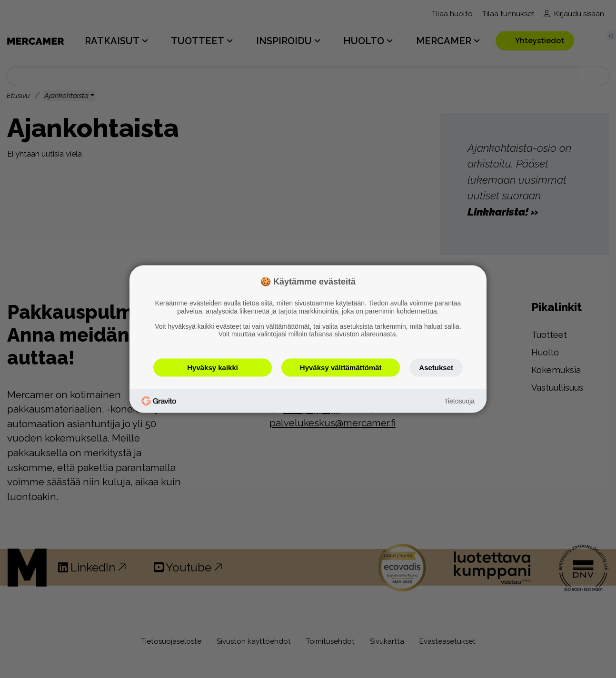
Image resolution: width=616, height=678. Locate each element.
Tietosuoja (459, 401)
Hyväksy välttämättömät (341, 368)
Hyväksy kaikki (213, 368)
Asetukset (436, 368)
